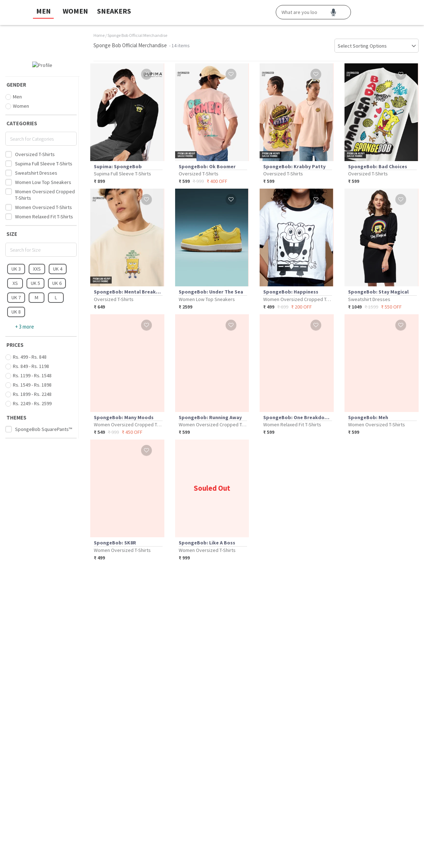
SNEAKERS (114, 11)
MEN (44, 11)
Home (99, 35)
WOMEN (75, 11)
